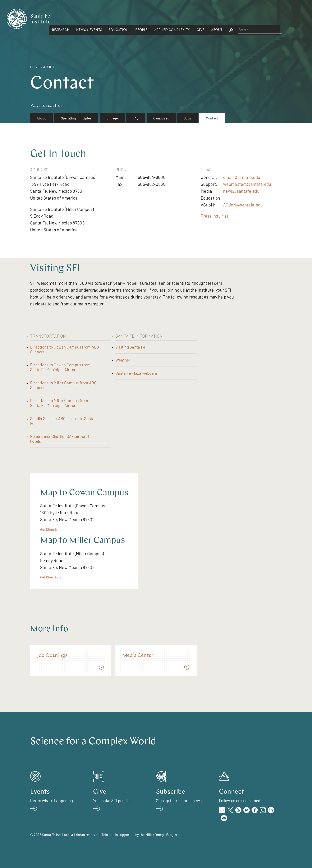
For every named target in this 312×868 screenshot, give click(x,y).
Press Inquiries (215, 216)
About (262, 18)
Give (246, 18)
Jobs (188, 118)
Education (164, 18)
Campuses (161, 118)
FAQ (136, 118)
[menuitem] (41, 118)
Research (106, 18)
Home (35, 67)
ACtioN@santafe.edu (243, 205)
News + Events (135, 18)
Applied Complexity (217, 18)
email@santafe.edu (242, 177)
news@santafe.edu (241, 191)
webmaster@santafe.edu (247, 184)
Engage (112, 118)
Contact (212, 118)
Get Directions (51, 529)
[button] (106, 18)
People (187, 18)
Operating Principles (76, 118)
